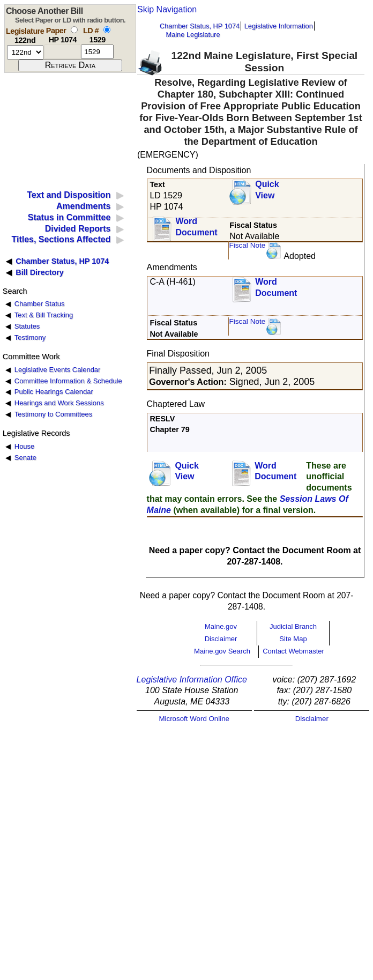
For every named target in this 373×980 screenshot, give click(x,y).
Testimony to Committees (53, 414)
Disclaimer (221, 639)
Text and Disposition (69, 195)
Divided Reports (78, 229)
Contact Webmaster (293, 651)
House (24, 446)
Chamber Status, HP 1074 (200, 26)
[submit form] (70, 65)
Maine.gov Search (222, 651)
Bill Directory (40, 272)
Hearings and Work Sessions (59, 403)
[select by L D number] (107, 30)
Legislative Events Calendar (58, 370)
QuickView (267, 190)
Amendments (83, 206)
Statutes (27, 326)
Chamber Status (40, 304)
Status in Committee (69, 217)
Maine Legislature (193, 35)
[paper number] (62, 52)
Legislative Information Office (192, 680)
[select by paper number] (74, 30)
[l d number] (97, 52)
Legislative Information (279, 26)
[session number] (25, 52)
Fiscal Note (247, 245)
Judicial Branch (293, 626)
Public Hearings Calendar (54, 392)
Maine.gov (221, 626)
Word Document (196, 227)
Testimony (30, 337)
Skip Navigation (167, 9)
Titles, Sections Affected (61, 239)
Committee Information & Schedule (68, 381)
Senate (25, 458)
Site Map (293, 639)
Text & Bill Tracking (44, 315)
